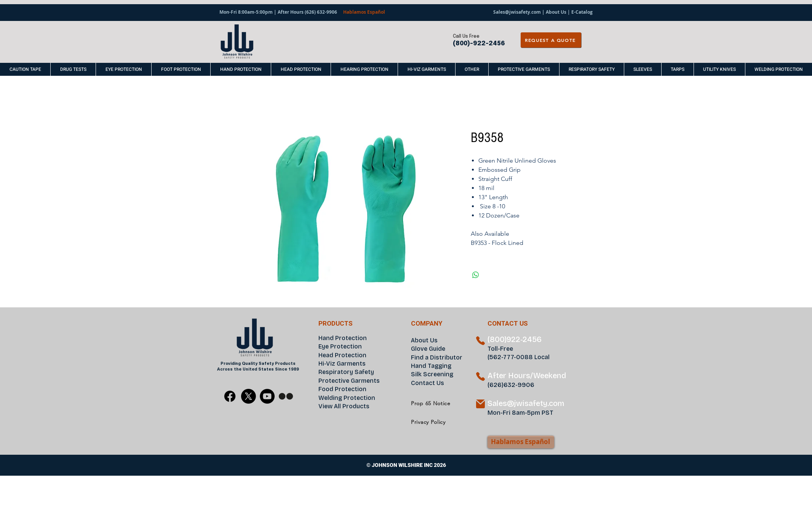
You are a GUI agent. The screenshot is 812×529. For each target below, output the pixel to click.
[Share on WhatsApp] (476, 275)
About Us (556, 12)
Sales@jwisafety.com (517, 12)
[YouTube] (267, 396)
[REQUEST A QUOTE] (551, 40)
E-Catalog (582, 12)
